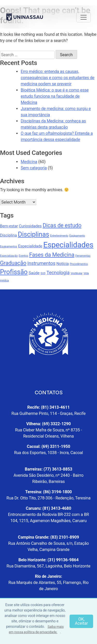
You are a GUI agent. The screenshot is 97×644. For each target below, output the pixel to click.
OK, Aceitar (81, 621)
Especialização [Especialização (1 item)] (9, 256)
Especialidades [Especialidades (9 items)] (68, 245)
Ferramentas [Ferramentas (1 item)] (83, 256)
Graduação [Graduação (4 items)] (13, 263)
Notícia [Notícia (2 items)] (63, 264)
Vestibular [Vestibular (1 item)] (77, 273)
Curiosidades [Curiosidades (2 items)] (30, 226)
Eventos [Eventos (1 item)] (23, 256)
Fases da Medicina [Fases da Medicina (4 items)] (52, 255)
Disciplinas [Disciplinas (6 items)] (33, 234)
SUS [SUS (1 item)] (43, 273)
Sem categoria (34, 168)
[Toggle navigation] (84, 17)
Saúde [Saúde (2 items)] (34, 273)
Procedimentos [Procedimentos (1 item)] (79, 264)
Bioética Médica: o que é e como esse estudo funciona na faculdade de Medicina (55, 96)
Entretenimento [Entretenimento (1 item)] (59, 236)
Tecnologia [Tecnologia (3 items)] (58, 273)
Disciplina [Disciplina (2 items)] (8, 235)
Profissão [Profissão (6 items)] (14, 272)
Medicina (29, 162)
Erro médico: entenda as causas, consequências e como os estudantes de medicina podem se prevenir (58, 78)
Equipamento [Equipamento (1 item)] (77, 236)
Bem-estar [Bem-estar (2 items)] (9, 226)
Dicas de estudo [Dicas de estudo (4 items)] (62, 225)
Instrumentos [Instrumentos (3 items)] (42, 263)
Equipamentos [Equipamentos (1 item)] (9, 246)
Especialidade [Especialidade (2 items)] (30, 246)
